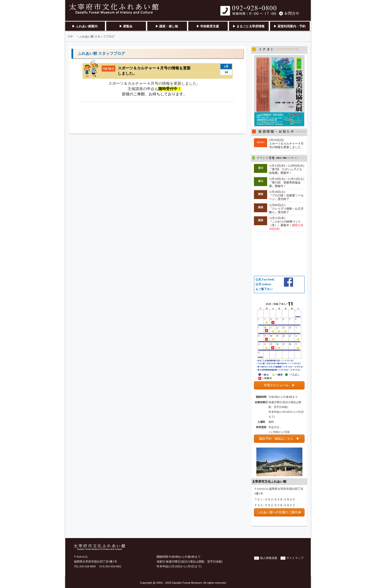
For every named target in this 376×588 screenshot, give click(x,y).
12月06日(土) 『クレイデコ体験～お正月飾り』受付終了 (286, 209)
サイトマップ (295, 558)
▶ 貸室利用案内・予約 (290, 26)
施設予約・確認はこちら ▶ (279, 439)
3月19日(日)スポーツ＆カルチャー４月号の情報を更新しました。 (286, 144)
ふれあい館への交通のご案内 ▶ (279, 512)
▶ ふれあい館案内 (85, 26)
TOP (70, 37)
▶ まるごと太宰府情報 (249, 26)
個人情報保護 (269, 558)
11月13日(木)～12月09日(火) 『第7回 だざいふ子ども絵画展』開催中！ (287, 169)
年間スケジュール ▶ (279, 385)
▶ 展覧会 (126, 26)
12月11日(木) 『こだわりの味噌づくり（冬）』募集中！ (286, 224)
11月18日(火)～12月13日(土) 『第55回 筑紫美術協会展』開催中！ (287, 183)
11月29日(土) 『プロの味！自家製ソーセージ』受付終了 (286, 196)
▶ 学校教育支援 (208, 26)
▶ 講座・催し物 (167, 26)
